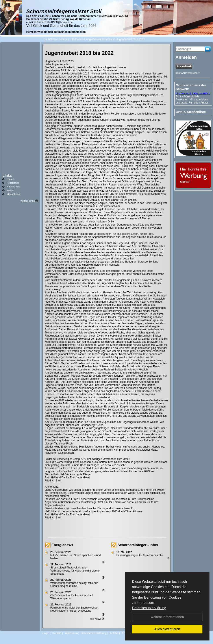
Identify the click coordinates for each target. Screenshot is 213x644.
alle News (97, 619)
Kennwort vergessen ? (188, 73)
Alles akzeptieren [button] (167, 629)
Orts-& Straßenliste (191, 112)
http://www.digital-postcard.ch (193, 93)
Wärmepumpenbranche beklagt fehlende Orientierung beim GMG (74, 585)
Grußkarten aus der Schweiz (191, 87)
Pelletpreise (13, 183)
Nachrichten (13, 187)
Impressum (145, 603)
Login (46, 633)
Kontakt (57, 633)
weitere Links (29, 201)
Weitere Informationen (167, 617)
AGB (124, 633)
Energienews (62, 545)
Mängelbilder (14, 194)
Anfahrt (114, 633)
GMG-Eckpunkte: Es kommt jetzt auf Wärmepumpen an (72, 597)
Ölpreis (11, 179)
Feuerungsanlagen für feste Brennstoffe (140, 555)
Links (7, 176)
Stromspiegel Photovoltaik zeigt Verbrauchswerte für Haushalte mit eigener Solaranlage (75, 571)
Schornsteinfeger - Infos (138, 545)
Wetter (10, 190)
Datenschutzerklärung (149, 608)
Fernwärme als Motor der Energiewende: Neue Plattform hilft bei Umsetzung (74, 609)
